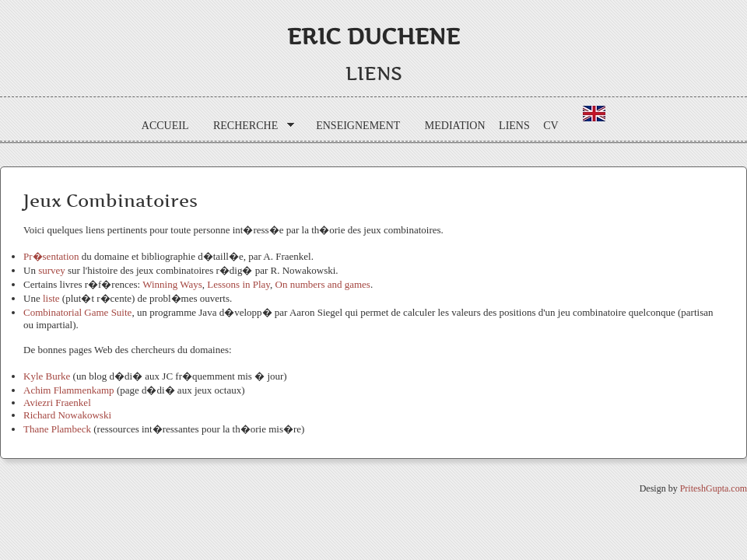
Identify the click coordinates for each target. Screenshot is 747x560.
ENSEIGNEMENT (358, 126)
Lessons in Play (238, 284)
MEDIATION (455, 126)
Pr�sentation (53, 256)
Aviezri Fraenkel (57, 402)
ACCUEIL (165, 126)
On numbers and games (323, 284)
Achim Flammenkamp (69, 390)
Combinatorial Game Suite (77, 312)
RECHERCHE (248, 126)
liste (53, 298)
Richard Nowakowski (67, 415)
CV (551, 126)
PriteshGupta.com (714, 488)
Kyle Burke (47, 376)
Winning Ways (172, 284)
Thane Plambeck (57, 429)
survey (53, 270)
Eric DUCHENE (373, 37)
